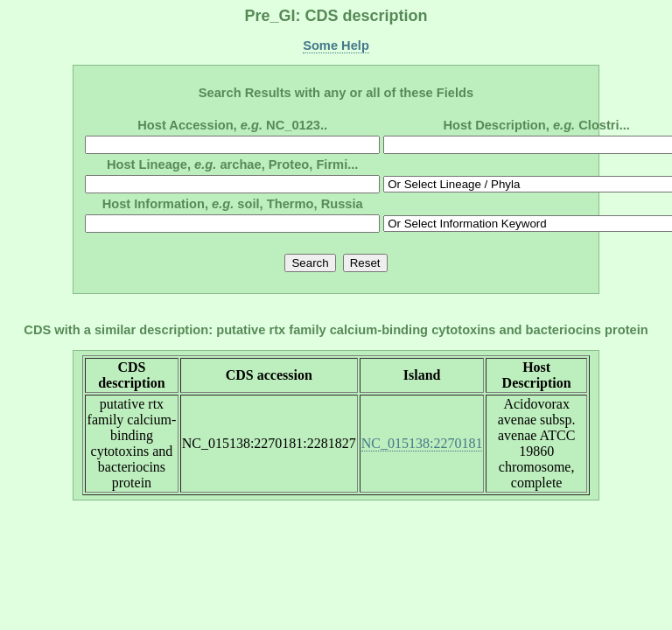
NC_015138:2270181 (422, 443)
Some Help (336, 45)
